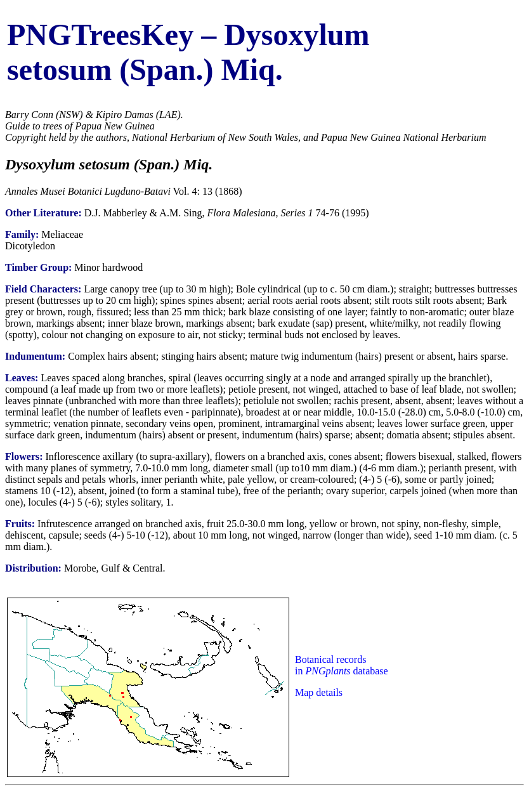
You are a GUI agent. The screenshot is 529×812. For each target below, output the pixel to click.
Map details (319, 692)
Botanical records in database (342, 665)
